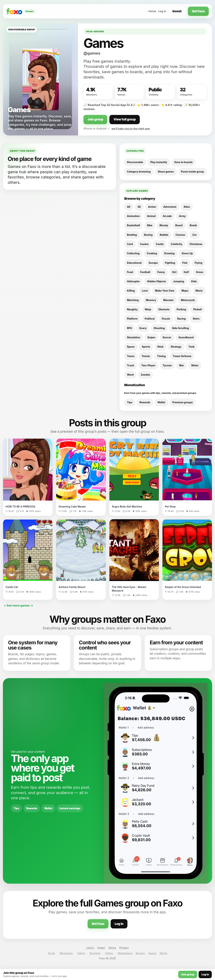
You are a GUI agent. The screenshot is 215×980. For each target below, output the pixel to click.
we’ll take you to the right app (131, 129)
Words (163, 953)
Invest (177, 11)
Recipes (140, 953)
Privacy (124, 948)
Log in (162, 11)
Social (51, 953)
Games (152, 953)
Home (152, 11)
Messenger (66, 953)
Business (95, 953)
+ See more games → (18, 605)
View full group (125, 119)
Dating (81, 953)
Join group (95, 119)
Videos (109, 953)
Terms (112, 948)
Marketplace (125, 953)
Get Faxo (198, 11)
